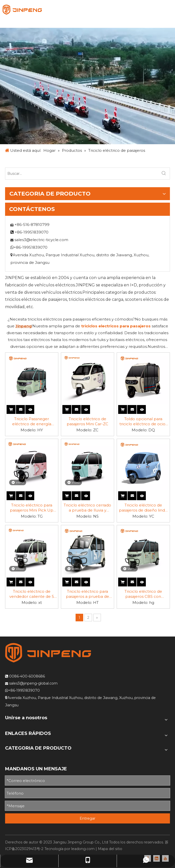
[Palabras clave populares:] (164, 174)
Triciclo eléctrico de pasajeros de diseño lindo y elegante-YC (143, 508)
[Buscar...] (82, 174)
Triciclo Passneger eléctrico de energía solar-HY (32, 421)
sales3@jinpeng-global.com (33, 683)
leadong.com (83, 849)
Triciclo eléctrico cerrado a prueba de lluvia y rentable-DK (87, 508)
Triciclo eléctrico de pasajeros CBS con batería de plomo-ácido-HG (143, 594)
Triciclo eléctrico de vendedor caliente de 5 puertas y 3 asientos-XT (32, 594)
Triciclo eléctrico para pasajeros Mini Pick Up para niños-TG (32, 508)
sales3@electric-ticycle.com (41, 240)
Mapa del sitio (110, 849)
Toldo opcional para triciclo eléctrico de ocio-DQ (143, 421)
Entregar (87, 818)
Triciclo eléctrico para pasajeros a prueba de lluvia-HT (87, 594)
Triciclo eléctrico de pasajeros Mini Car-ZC (87, 421)
